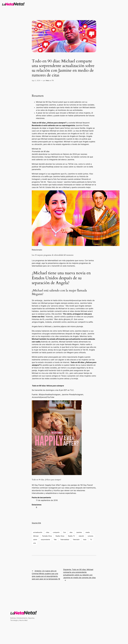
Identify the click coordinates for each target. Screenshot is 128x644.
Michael (36, 536)
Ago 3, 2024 (36, 80)
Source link (36, 523)
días (71, 532)
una (34, 543)
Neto (47, 80)
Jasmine (79, 532)
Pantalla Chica (47, 536)
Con (65, 532)
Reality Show (60, 536)
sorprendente (45, 539)
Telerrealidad (65, 539)
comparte (56, 532)
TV (53, 80)
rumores (90, 536)
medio (88, 532)
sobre (35, 539)
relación (81, 536)
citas (48, 532)
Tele (55, 539)
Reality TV (71, 536)
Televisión (76, 539)
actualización (38, 532)
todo (85, 539)
